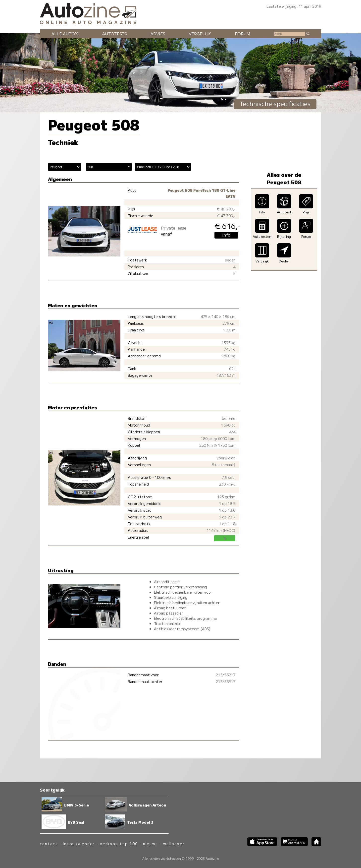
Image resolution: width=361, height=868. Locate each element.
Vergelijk (200, 34)
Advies (158, 34)
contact (49, 843)
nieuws (151, 843)
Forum (243, 34)
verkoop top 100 (119, 843)
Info (226, 235)
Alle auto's (65, 34)
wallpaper (174, 843)
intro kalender (79, 843)
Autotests (115, 34)
